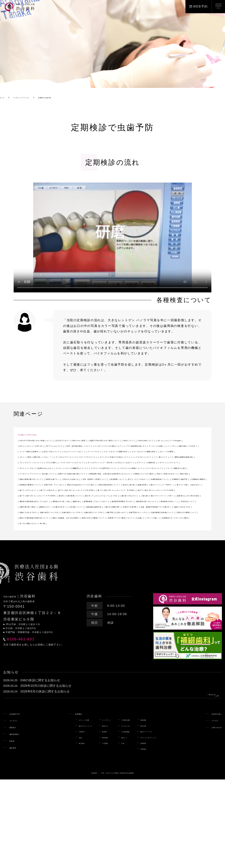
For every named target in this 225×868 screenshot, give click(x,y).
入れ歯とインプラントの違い (97, 606)
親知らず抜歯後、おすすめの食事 (110, 600)
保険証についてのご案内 (127, 512)
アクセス (208, 809)
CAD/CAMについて (129, 446)
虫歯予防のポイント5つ (39, 595)
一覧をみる (202, 780)
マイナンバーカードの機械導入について (122, 495)
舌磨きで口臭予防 (34, 584)
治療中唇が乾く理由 (156, 573)
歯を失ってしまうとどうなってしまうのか (103, 556)
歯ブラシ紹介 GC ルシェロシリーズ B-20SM (132, 545)
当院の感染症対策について (101, 534)
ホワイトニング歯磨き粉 (135, 490)
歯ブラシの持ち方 (179, 540)
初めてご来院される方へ (171, 512)
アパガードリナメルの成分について (48, 457)
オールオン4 (128, 814)
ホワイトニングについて (179, 490)
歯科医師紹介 (20, 822)
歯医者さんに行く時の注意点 (110, 562)
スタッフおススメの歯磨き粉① (122, 468)
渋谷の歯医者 (15, 685)
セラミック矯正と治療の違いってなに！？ (86, 473)
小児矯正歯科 (129, 808)
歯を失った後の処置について (43, 556)
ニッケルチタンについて (103, 479)
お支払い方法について (145, 462)
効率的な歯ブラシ (108, 517)
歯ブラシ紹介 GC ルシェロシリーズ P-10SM (55, 551)
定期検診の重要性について (112, 529)
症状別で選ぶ (212, 802)
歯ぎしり (126, 826)
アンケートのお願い (141, 457)
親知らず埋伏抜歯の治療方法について (49, 600)
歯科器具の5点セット (84, 573)
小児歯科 (98, 832)
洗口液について (93, 578)
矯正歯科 (62, 832)
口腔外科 (62, 820)
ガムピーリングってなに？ (41, 468)
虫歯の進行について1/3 (38, 589)
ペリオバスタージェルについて (122, 484)
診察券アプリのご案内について (44, 606)
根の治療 (153, 814)
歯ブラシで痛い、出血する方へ (95, 540)
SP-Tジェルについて (87, 451)
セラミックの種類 (34, 473)
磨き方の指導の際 (162, 578)
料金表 (15, 829)
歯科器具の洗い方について (41, 573)
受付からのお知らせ (144, 517)
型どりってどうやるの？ (127, 523)
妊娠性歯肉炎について (169, 523)
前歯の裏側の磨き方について (66, 517)
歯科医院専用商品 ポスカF (156, 567)
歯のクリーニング (159, 820)
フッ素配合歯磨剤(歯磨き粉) (181, 479)
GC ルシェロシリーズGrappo (173, 446)
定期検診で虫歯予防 (36, 529)
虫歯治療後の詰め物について (85, 595)
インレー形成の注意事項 (103, 462)
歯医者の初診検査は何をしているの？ (167, 562)
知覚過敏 (153, 808)
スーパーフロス (80, 468)
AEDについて (97, 446)
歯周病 (97, 820)
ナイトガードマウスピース (182, 473)
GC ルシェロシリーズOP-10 (43, 451)
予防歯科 (153, 837)
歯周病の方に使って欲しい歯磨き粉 (48, 567)
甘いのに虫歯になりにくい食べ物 (46, 611)
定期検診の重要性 (71, 529)
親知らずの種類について (132, 595)
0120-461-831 (36, 732)
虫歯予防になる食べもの (166, 589)
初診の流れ (29, 517)
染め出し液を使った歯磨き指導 (152, 534)
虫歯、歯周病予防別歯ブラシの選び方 (83, 584)
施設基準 (16, 836)
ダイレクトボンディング (164, 826)
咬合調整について (88, 523)
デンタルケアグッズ (141, 473)
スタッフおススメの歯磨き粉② (176, 468)
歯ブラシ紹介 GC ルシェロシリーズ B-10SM (55, 545)
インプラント (101, 808)
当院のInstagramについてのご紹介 (47, 534)
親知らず (98, 814)
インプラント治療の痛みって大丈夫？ (49, 462)
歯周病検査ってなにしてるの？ (105, 567)
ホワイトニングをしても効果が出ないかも (53, 495)
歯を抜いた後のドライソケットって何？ (51, 562)
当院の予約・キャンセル (157, 529)
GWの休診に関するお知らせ (41, 769)
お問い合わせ (212, 815)
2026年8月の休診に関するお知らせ (46, 780)
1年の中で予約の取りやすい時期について (52, 440)
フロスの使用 (81, 484)
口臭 (123, 832)
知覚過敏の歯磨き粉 (127, 578)
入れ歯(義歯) (128, 820)
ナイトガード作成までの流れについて (49, 479)
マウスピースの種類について (100, 501)
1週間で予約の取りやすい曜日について (50, 446)
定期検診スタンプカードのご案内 (151, 606)
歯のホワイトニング (69, 814)
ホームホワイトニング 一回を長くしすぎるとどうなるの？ (65, 490)
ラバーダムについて (144, 501)
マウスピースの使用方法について (46, 501)
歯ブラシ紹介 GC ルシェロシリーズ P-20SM (131, 551)
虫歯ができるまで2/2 (173, 584)
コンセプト (18, 809)
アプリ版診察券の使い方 (100, 457)
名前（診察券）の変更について (44, 523)
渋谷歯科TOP (20, 802)
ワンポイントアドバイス (37, 434)
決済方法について (121, 573)
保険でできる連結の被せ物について (169, 506)
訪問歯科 (153, 832)
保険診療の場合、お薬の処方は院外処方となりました (61, 512)
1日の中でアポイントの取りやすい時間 (120, 440)
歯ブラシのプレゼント (142, 540)
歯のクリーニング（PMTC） (43, 540)
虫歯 (59, 826)
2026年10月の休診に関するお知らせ (46, 774)
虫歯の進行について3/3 (123, 589)
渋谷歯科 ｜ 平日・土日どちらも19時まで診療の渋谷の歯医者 (112, 861)
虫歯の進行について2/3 (81, 589)
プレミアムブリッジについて (43, 484)
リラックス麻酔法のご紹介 (41, 506)
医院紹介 (16, 815)
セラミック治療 (66, 808)
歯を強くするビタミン (159, 556)
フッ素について (140, 479)
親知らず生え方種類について (164, 600)
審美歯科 (98, 826)
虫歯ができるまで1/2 (135, 584)
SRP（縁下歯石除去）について (134, 451)
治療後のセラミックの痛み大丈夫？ (48, 578)
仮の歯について (123, 506)
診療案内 (59, 802)
